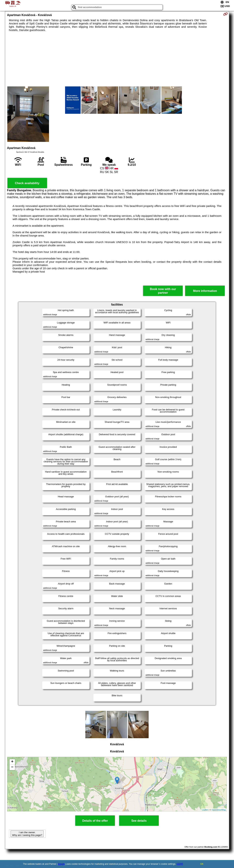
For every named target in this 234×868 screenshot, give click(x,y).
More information (205, 291)
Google (61, 864)
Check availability (27, 183)
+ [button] (12, 762)
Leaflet (205, 810)
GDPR (180, 864)
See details (139, 821)
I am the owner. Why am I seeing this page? (27, 834)
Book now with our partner (163, 291)
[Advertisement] (117, 59)
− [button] (12, 767)
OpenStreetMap (219, 810)
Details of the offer (95, 821)
